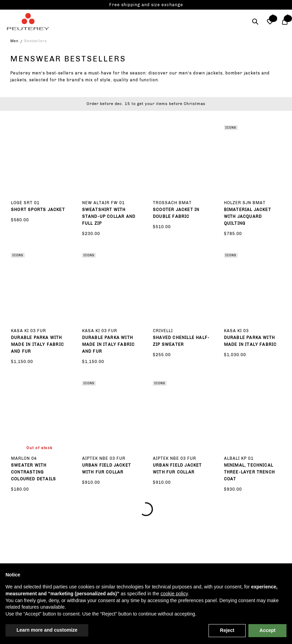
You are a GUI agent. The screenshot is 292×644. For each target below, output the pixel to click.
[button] (270, 22)
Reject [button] (227, 630)
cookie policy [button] (174, 594)
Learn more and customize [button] (47, 630)
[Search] (255, 22)
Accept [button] (267, 630)
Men (14, 41)
